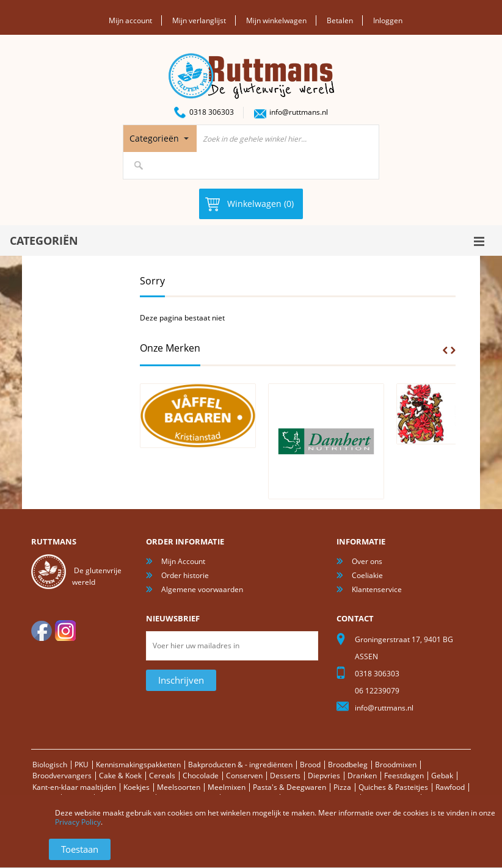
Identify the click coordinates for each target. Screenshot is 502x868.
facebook (42, 631)
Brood (310, 765)
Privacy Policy (78, 822)
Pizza (342, 787)
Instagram (65, 631)
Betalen (340, 20)
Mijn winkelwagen (276, 20)
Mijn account (130, 20)
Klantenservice (377, 589)
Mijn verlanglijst (199, 20)
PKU (82, 765)
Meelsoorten (179, 787)
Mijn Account (183, 561)
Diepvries (324, 776)
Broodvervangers (62, 776)
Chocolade (201, 776)
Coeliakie (367, 575)
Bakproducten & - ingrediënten (240, 765)
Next (453, 350)
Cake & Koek (120, 776)
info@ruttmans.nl (299, 112)
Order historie (185, 575)
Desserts (285, 776)
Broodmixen (396, 765)
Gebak (442, 776)
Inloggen (388, 20)
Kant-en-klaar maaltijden (74, 787)
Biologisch (50, 765)
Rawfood (450, 787)
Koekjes (136, 787)
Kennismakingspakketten (138, 765)
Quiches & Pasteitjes (393, 787)
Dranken (362, 776)
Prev (445, 350)
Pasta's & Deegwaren (289, 787)
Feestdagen (404, 776)
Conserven (244, 776)
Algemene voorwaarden (202, 589)
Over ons (367, 561)
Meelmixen (227, 787)
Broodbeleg (348, 765)
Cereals (162, 776)
